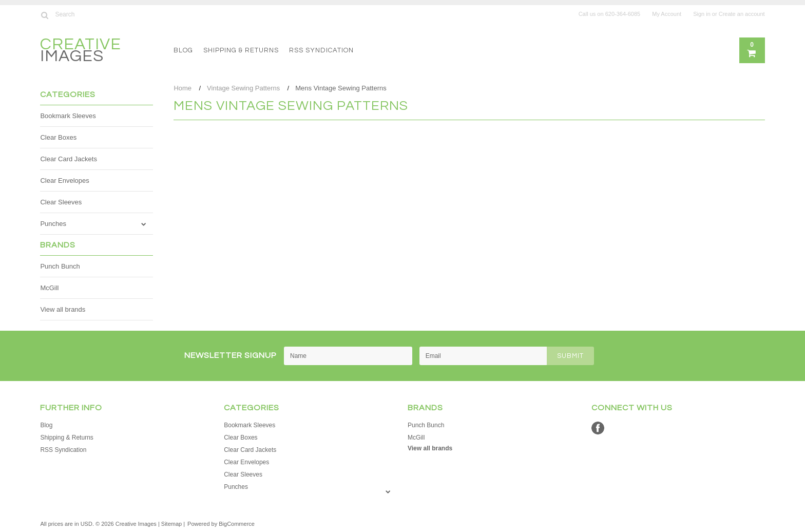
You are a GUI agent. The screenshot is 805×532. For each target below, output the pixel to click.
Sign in (702, 14)
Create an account (742, 14)
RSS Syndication (321, 50)
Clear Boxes (58, 137)
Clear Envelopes (64, 180)
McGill (49, 288)
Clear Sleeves (61, 202)
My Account (667, 14)
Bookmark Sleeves (68, 116)
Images (81, 52)
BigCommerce (237, 524)
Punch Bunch (60, 266)
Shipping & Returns (241, 50)
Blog (183, 50)
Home (183, 88)
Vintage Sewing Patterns (243, 88)
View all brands (63, 309)
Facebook (598, 428)
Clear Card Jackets (69, 159)
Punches (53, 224)
